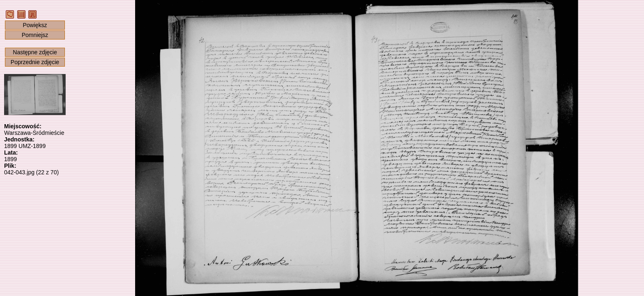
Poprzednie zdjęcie (35, 62)
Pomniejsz (35, 35)
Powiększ (35, 25)
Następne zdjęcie (35, 52)
